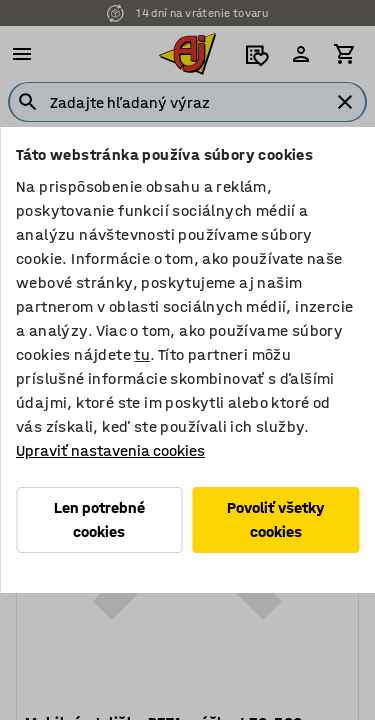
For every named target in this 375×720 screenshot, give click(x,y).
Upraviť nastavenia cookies (110, 450)
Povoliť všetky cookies (276, 519)
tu (142, 354)
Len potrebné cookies (99, 519)
